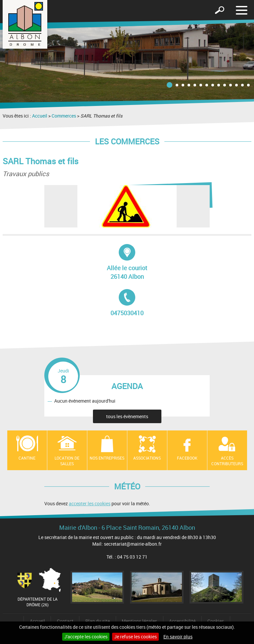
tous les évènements (127, 416)
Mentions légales (139, 621)
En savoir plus (178, 637)
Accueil (40, 116)
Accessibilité (182, 621)
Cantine (27, 458)
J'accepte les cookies (86, 637)
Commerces (64, 116)
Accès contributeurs (227, 461)
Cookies (216, 621)
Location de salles (67, 461)
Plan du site (98, 621)
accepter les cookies (90, 503)
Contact (65, 621)
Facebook (187, 458)
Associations (147, 458)
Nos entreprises (107, 458)
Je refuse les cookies (135, 637)
